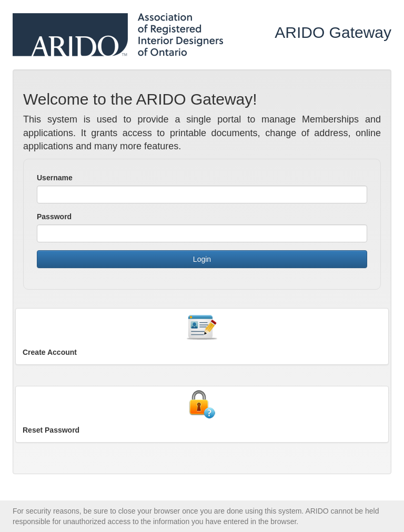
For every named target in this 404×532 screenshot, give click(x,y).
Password (54, 217)
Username (55, 178)
